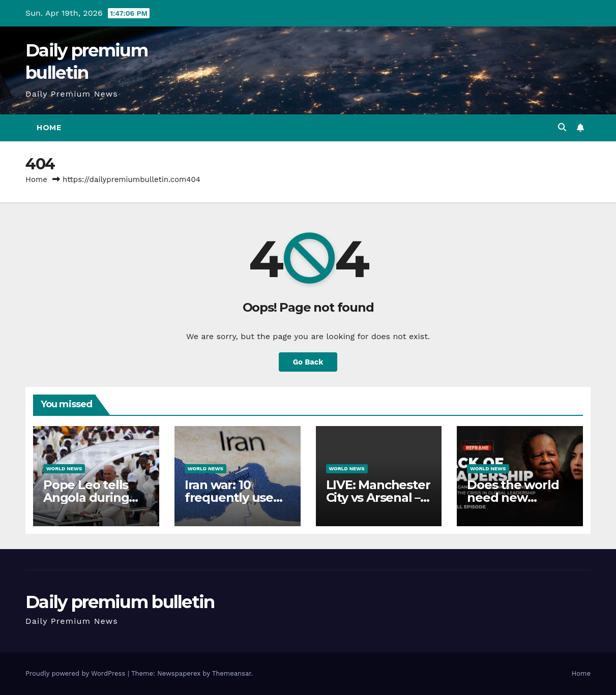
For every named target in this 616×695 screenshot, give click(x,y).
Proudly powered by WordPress (77, 673)
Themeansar (232, 673)
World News (64, 469)
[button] (562, 127)
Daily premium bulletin (120, 602)
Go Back (308, 362)
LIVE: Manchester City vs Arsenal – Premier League (378, 497)
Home (49, 128)
